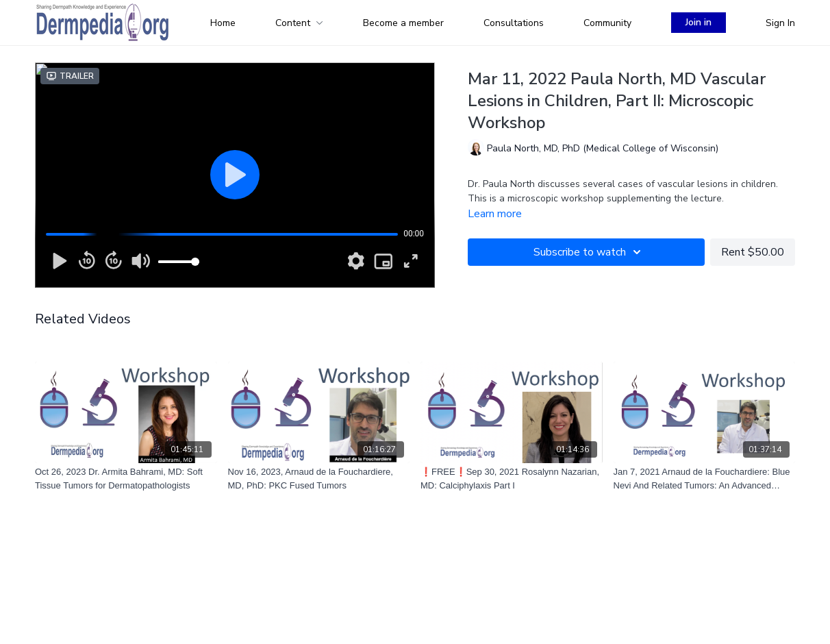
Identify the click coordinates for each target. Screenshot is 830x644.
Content (299, 23)
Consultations (514, 23)
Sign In (780, 23)
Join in (699, 22)
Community (607, 23)
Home (223, 23)
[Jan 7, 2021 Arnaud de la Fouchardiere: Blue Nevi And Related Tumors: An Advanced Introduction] (705, 479)
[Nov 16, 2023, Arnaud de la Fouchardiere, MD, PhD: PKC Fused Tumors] (319, 479)
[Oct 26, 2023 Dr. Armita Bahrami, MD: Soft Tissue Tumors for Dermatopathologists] (126, 479)
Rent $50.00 (753, 252)
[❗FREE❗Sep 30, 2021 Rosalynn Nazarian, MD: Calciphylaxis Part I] (512, 479)
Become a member (403, 23)
